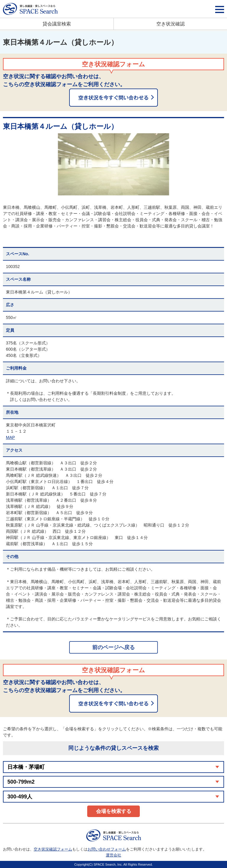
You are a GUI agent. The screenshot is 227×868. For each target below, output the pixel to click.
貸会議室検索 (57, 24)
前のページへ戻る (113, 647)
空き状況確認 (171, 24)
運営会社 (113, 855)
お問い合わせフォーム (107, 849)
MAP (10, 437)
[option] (113, 164)
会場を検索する (114, 811)
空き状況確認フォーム (53, 849)
